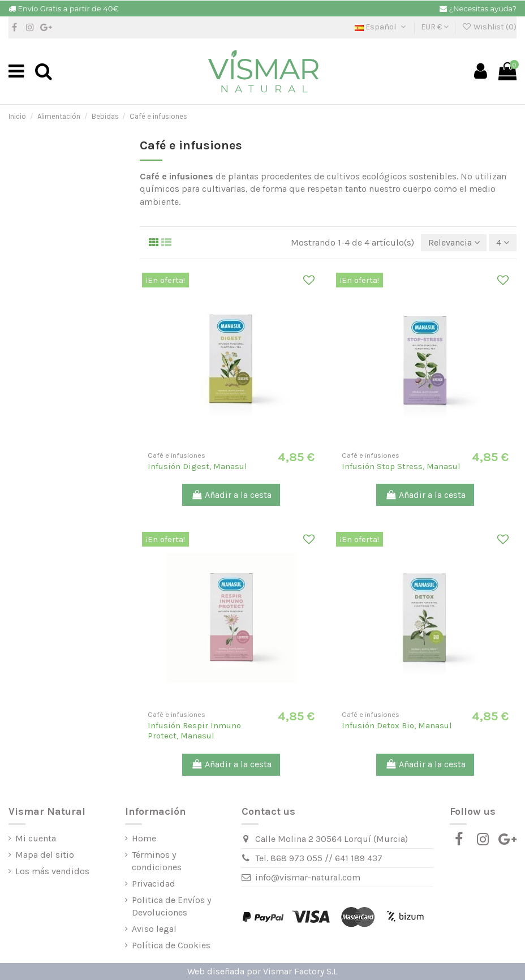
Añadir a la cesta (231, 495)
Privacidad (154, 884)
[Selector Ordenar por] (454, 243)
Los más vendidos (52, 871)
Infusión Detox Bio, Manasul (397, 725)
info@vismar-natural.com (308, 877)
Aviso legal (154, 929)
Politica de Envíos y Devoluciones (171, 906)
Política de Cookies (171, 945)
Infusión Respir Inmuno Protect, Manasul (194, 730)
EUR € (435, 27)
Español (381, 27)
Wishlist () (489, 27)
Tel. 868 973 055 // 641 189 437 (319, 858)
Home (144, 838)
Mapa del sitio (45, 855)
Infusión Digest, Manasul (197, 466)
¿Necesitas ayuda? (483, 8)
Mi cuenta (36, 838)
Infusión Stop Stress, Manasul (401, 466)
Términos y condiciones (157, 861)
